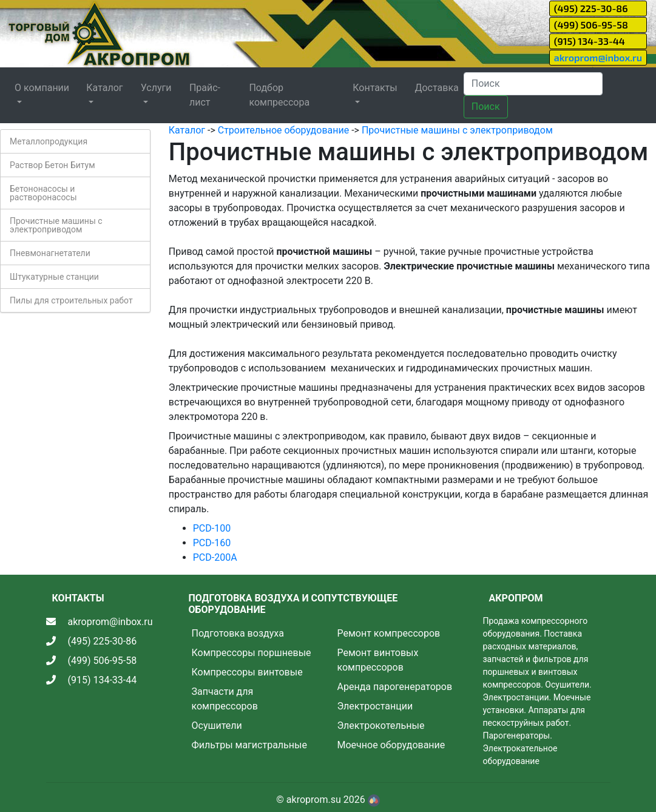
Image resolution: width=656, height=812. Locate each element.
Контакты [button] (375, 88)
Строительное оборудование (283, 130)
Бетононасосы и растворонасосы (43, 193)
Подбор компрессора (279, 95)
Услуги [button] (156, 88)
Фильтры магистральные (249, 745)
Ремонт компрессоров (389, 633)
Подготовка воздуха (238, 633)
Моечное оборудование (391, 745)
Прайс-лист (205, 95)
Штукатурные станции (54, 277)
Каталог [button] (104, 88)
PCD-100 (212, 528)
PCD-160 (212, 543)
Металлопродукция (49, 141)
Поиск (486, 107)
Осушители (217, 726)
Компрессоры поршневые (252, 653)
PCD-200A (215, 557)
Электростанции (375, 706)
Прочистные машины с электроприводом (56, 225)
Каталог (187, 130)
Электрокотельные (381, 726)
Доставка (436, 88)
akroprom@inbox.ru (598, 57)
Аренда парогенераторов (395, 687)
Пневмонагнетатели (50, 253)
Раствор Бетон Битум (52, 165)
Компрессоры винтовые (247, 672)
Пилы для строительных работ (71, 300)
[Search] (533, 84)
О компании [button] (42, 88)
